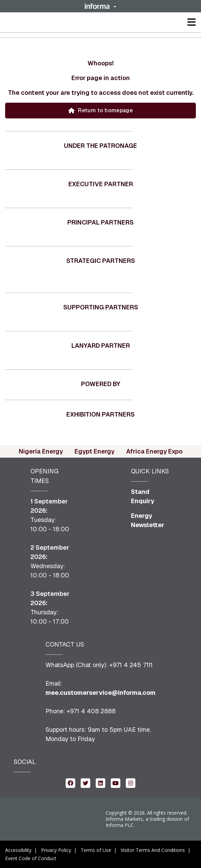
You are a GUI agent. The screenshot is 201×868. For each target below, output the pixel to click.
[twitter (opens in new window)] (85, 783)
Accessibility (18, 850)
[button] (100, 6)
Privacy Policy (56, 850)
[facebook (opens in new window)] (70, 783)
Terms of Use (96, 850)
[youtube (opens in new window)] (116, 783)
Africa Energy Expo (154, 451)
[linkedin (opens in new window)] (100, 783)
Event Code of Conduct (31, 858)
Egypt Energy (95, 451)
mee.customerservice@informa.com (100, 693)
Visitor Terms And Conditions (153, 850)
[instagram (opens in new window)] (131, 783)
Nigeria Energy (41, 451)
